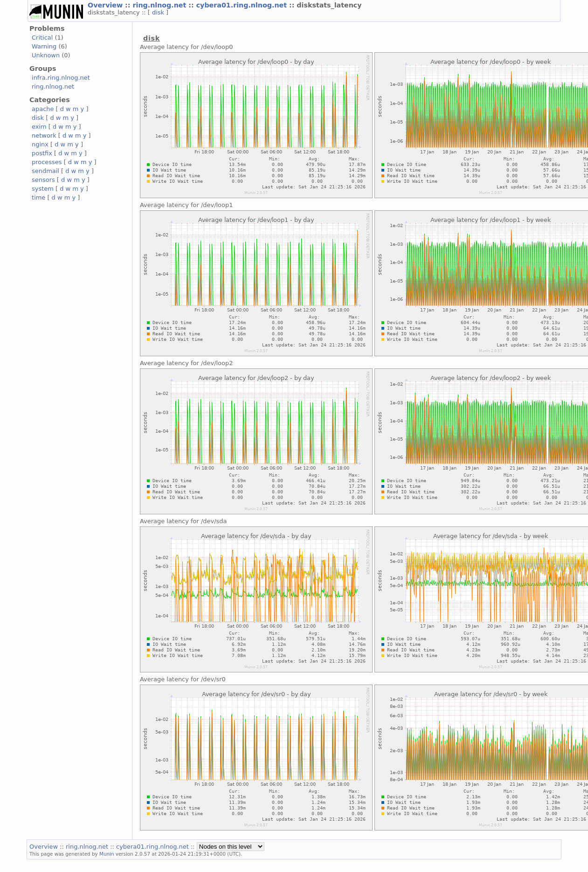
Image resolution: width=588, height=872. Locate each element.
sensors (43, 180)
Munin (107, 854)
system (43, 189)
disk (159, 12)
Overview (106, 5)
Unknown (46, 55)
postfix (42, 153)
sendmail (45, 171)
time (38, 197)
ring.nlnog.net (160, 5)
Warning (44, 46)
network (44, 135)
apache (43, 109)
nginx (40, 144)
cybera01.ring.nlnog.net (243, 5)
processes (47, 162)
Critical (42, 38)
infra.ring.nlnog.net (61, 78)
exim (39, 127)
